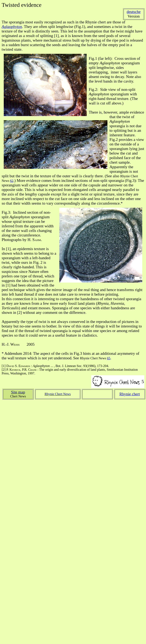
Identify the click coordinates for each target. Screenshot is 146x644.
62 (12, 181)
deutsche (134, 12)
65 (109, 358)
